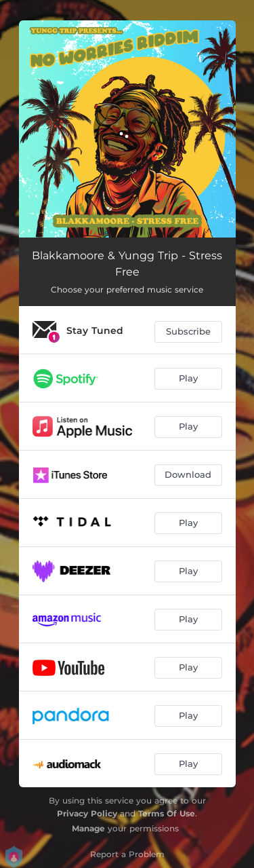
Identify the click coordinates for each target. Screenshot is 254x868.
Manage (88, 828)
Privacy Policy (87, 813)
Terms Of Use (167, 813)
